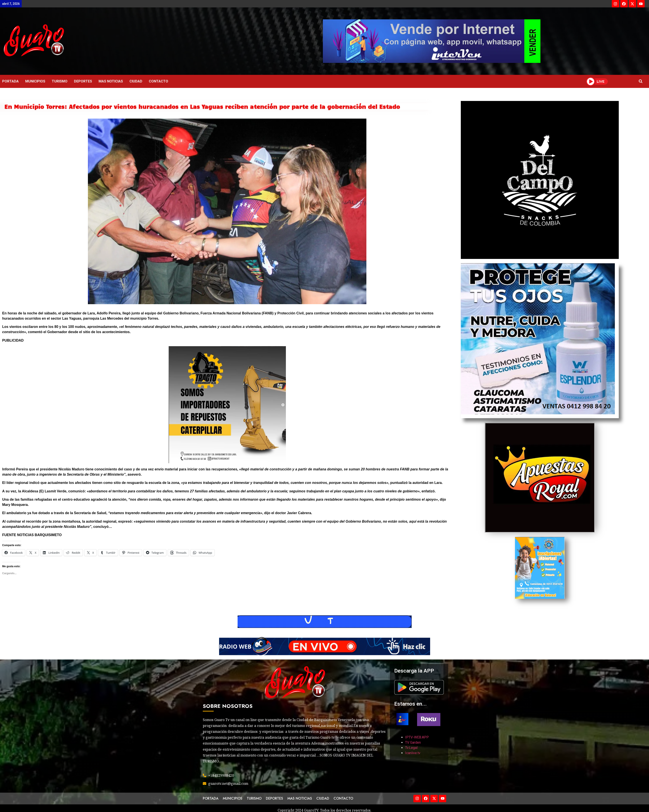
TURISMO (60, 81)
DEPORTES (83, 81)
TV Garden (413, 742)
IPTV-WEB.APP (417, 737)
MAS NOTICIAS (111, 81)
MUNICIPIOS (35, 81)
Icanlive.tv (413, 753)
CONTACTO (158, 81)
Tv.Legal (411, 748)
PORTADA (10, 81)
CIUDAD (136, 81)
